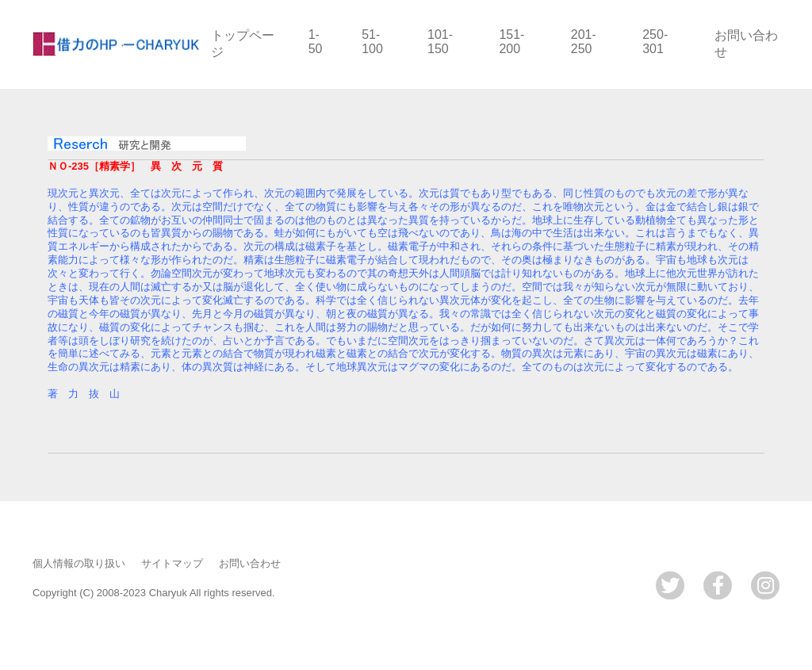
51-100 (372, 42)
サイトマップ (172, 563)
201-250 (584, 42)
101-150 (440, 42)
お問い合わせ (250, 563)
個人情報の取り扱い (79, 563)
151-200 (511, 42)
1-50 (316, 42)
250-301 (655, 42)
